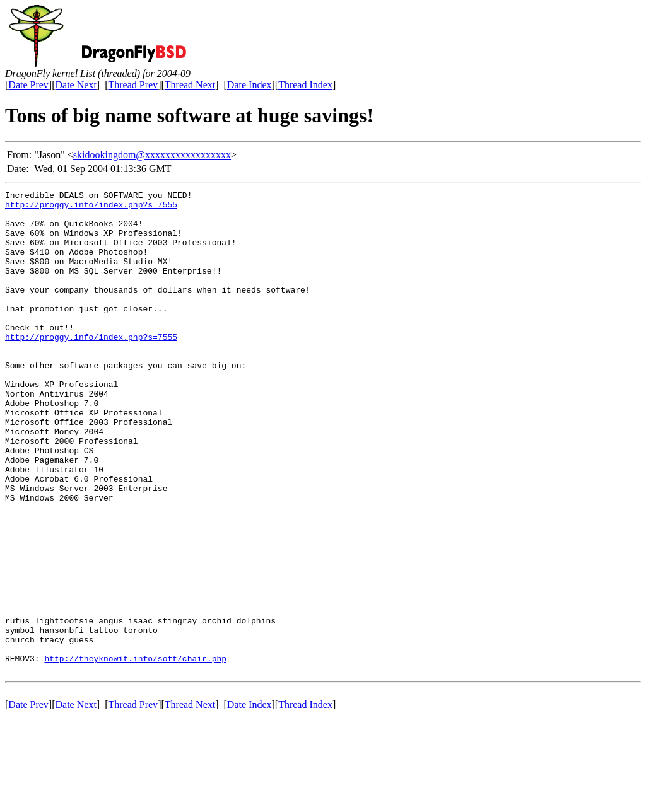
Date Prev (28, 85)
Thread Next (190, 85)
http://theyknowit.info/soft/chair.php (135, 753)
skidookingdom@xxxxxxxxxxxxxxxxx (152, 155)
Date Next (76, 85)
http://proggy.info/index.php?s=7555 (91, 208)
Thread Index (305, 85)
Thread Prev (133, 85)
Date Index (250, 85)
